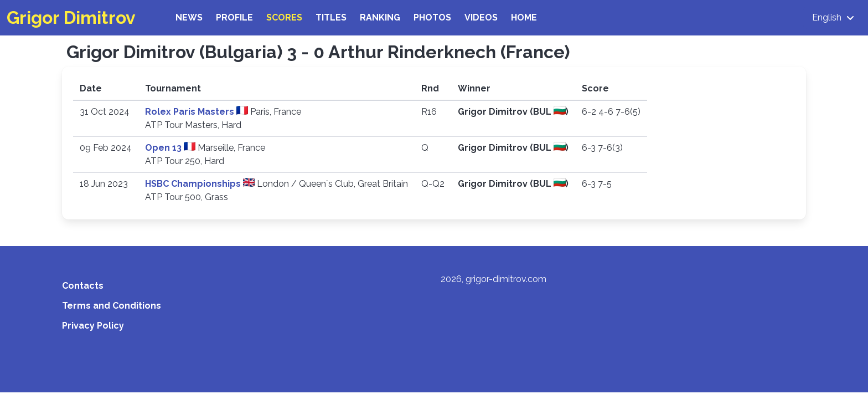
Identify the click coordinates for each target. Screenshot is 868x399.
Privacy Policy (93, 326)
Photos (432, 17)
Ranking (380, 17)
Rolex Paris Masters (191, 112)
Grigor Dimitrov (71, 17)
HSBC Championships (194, 184)
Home (524, 17)
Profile (234, 17)
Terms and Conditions (112, 306)
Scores (284, 17)
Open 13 (164, 148)
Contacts (83, 286)
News (189, 17)
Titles (331, 17)
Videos (481, 17)
